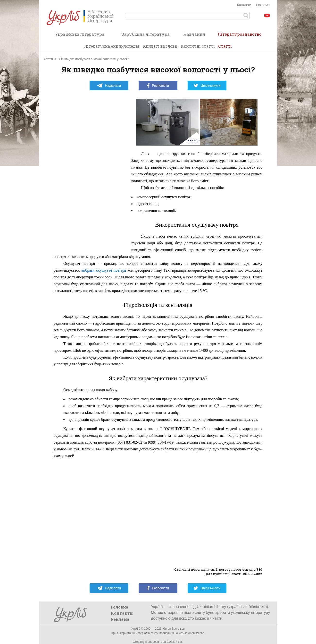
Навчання (194, 34)
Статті (225, 46)
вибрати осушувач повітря (104, 270)
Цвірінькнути (207, 86)
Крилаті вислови (160, 46)
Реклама (263, 5)
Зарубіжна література (146, 34)
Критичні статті (198, 46)
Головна (120, 607)
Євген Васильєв (174, 629)
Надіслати (109, 86)
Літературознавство (240, 36)
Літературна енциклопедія (112, 46)
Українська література (80, 34)
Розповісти (158, 86)
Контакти (244, 5)
